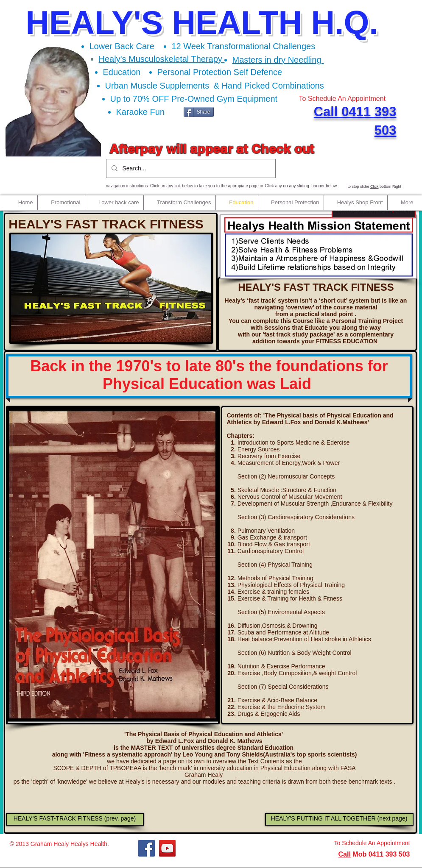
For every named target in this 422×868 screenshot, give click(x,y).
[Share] (199, 112)
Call (345, 854)
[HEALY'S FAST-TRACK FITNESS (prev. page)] (75, 819)
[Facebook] (147, 848)
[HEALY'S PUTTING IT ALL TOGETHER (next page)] (339, 819)
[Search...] (190, 168)
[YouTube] (167, 848)
